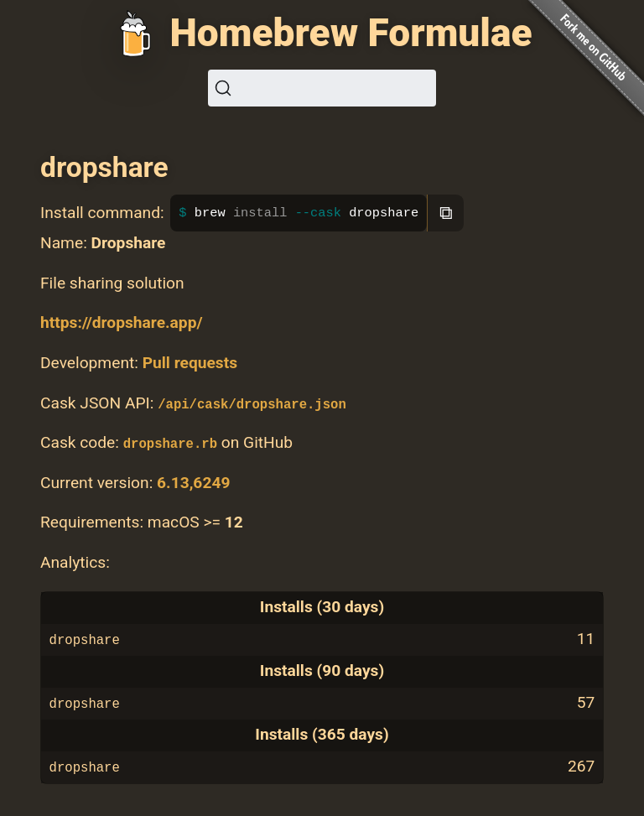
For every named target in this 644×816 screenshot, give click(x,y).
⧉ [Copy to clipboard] (446, 213)
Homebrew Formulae (351, 33)
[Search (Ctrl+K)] (322, 88)
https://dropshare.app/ (122, 322)
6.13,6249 (193, 483)
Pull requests (190, 363)
